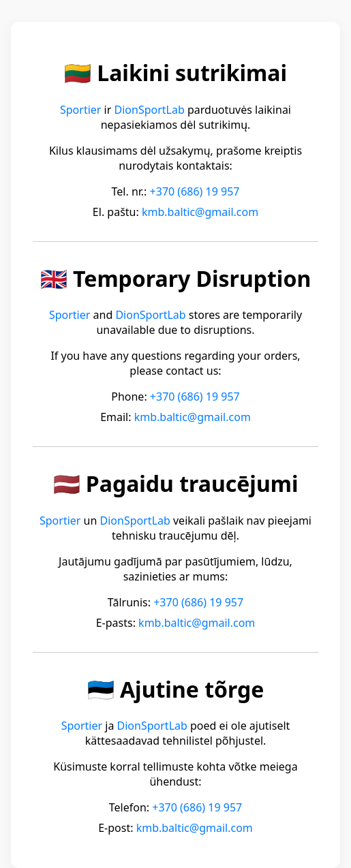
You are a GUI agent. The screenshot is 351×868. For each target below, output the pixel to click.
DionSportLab (150, 110)
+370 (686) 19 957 (195, 191)
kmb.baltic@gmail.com (200, 212)
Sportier (80, 110)
